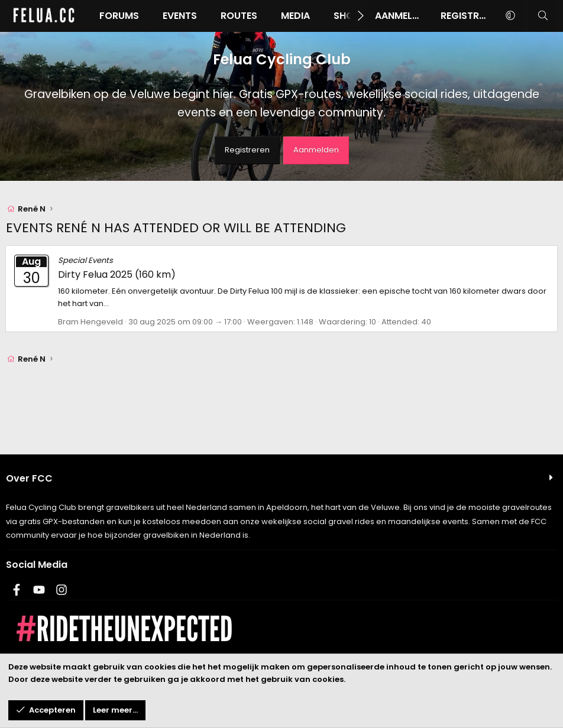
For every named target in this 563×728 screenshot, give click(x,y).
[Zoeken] (543, 16)
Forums (119, 16)
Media (295, 16)
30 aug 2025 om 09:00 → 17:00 (185, 322)
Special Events (85, 260)
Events (180, 16)
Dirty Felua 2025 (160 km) (117, 274)
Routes (239, 16)
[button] (510, 16)
